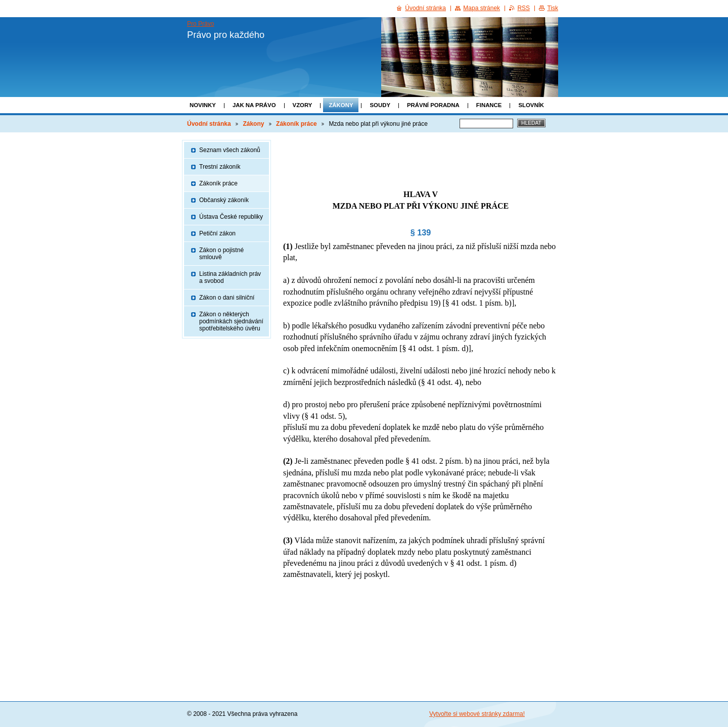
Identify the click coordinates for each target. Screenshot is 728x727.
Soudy (380, 105)
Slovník (531, 105)
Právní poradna (433, 105)
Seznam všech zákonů (230, 150)
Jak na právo (254, 105)
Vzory (303, 105)
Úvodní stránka (209, 124)
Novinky (203, 105)
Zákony (341, 105)
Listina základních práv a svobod (230, 277)
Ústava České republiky (231, 217)
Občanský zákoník (224, 200)
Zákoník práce (297, 124)
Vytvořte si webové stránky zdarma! (477, 714)
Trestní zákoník (220, 167)
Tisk (553, 8)
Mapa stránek (482, 8)
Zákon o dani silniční (227, 298)
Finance (489, 105)
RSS (524, 8)
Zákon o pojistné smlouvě (221, 254)
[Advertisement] (421, 155)
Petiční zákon (217, 233)
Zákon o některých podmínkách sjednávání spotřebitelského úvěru (231, 321)
